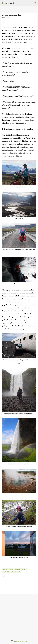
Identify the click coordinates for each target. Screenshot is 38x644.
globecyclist (10, 3)
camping (17, 569)
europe (24, 569)
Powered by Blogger (19, 641)
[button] (3, 21)
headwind (6, 572)
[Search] (35, 3)
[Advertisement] (19, 617)
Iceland (13, 572)
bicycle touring (8, 569)
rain (19, 572)
